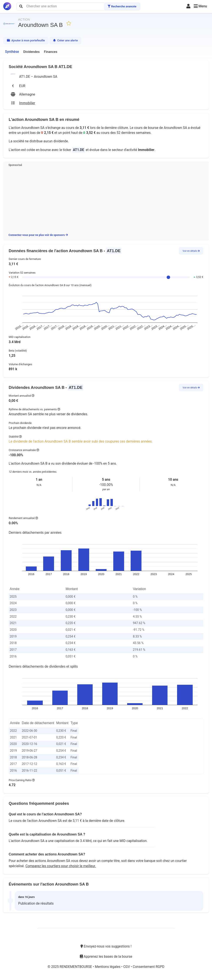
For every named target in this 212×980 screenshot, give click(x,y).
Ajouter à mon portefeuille (26, 40)
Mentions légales (108, 967)
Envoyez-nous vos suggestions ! (106, 946)
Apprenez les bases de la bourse (106, 957)
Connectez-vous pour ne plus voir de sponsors (38, 235)
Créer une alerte (66, 40)
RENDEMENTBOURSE (76, 967)
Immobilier (146, 150)
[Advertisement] (106, 199)
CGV (127, 967)
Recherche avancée (122, 6)
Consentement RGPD (149, 967)
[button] (200, 6)
